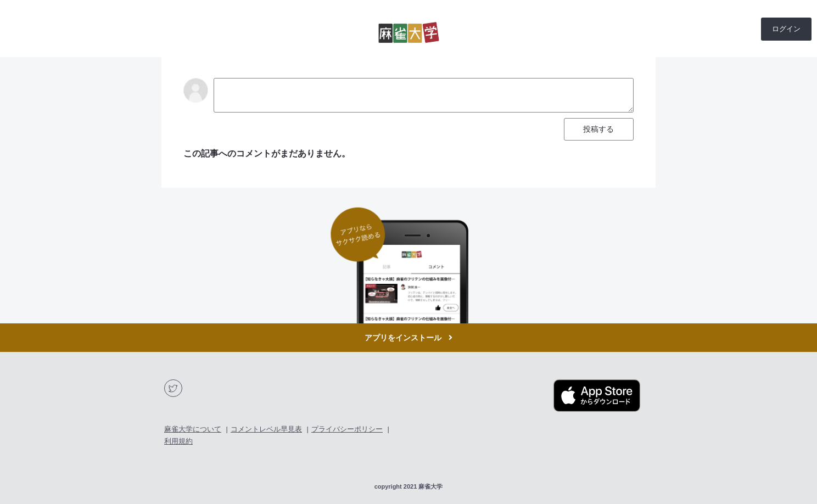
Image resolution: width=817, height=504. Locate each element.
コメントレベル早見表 (266, 429)
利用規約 (178, 441)
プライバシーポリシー (347, 429)
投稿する (598, 129)
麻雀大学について (193, 429)
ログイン (786, 29)
